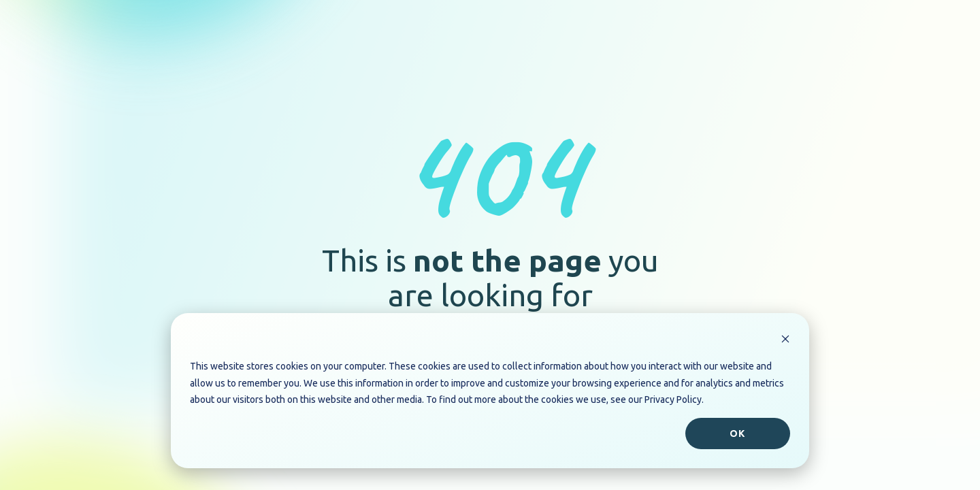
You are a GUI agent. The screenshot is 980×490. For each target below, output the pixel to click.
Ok (737, 434)
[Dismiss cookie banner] (785, 341)
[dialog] (490, 391)
